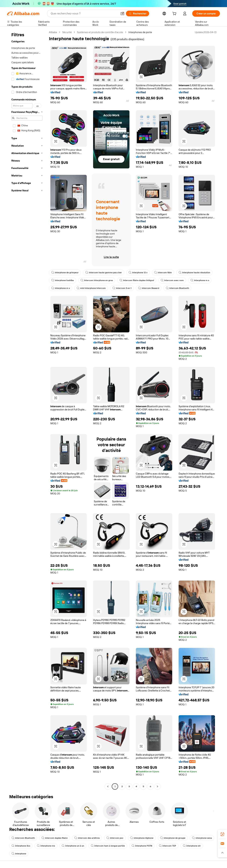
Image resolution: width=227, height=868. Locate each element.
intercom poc (115, 838)
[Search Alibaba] (84, 14)
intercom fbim (163, 273)
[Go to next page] (157, 786)
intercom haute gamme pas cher (104, 273)
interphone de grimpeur (65, 273)
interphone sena (202, 838)
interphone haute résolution (194, 273)
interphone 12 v (138, 273)
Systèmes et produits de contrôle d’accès (100, 32)
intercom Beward (149, 288)
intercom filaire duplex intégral (137, 280)
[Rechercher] (138, 14)
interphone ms (46, 846)
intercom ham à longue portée (108, 846)
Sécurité (67, 32)
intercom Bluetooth (177, 288)
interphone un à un (73, 846)
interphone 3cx (21, 846)
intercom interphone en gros (97, 280)
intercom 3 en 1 (122, 288)
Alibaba (53, 32)
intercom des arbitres (87, 838)
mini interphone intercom (91, 288)
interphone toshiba (63, 280)
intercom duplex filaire (55, 838)
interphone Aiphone (142, 838)
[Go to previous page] (108, 786)
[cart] (175, 14)
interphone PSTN (142, 846)
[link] (222, 834)
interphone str (192, 846)
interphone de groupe (173, 838)
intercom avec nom (172, 280)
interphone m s (200, 280)
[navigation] (27, 410)
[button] (122, 14)
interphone (19, 854)
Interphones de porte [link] (140, 32)
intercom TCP (168, 846)
